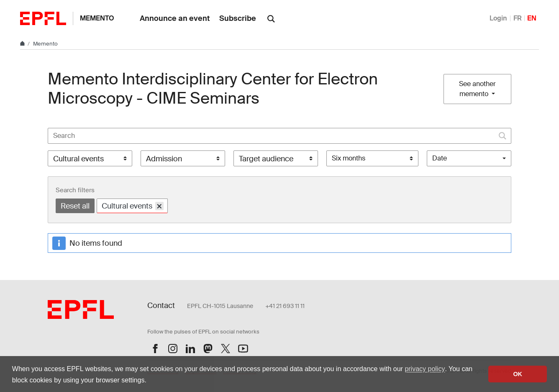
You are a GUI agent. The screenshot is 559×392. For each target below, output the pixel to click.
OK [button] (518, 374)
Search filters (75, 190)
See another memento (477, 89)
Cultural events (133, 206)
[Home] (23, 44)
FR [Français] (518, 18)
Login (498, 18)
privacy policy (425, 369)
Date (440, 158)
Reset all (75, 206)
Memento (97, 18)
